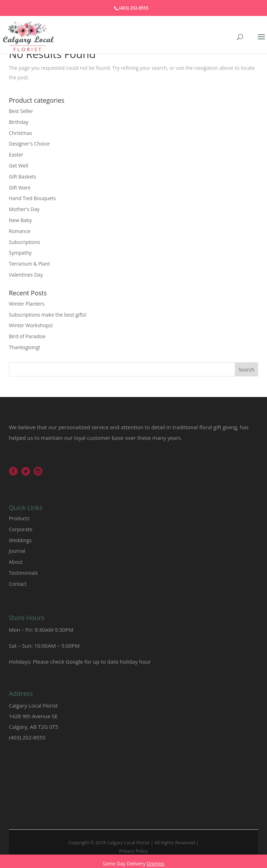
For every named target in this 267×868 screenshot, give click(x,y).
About (16, 562)
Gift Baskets (22, 177)
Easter (16, 155)
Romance (20, 231)
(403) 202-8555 (133, 8)
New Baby (20, 220)
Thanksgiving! (24, 347)
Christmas (21, 133)
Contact (18, 584)
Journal (17, 551)
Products (19, 518)
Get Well (19, 166)
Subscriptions (24, 242)
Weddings (20, 540)
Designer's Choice (29, 144)
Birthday (19, 122)
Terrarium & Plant (29, 264)
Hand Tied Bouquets (32, 198)
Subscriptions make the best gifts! (48, 315)
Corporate (21, 529)
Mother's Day (24, 209)
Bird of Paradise (27, 336)
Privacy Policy (133, 851)
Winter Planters (27, 304)
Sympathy (20, 253)
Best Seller (21, 111)
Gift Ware (20, 188)
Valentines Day (26, 275)
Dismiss (156, 864)
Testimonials (23, 573)
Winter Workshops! (31, 325)
